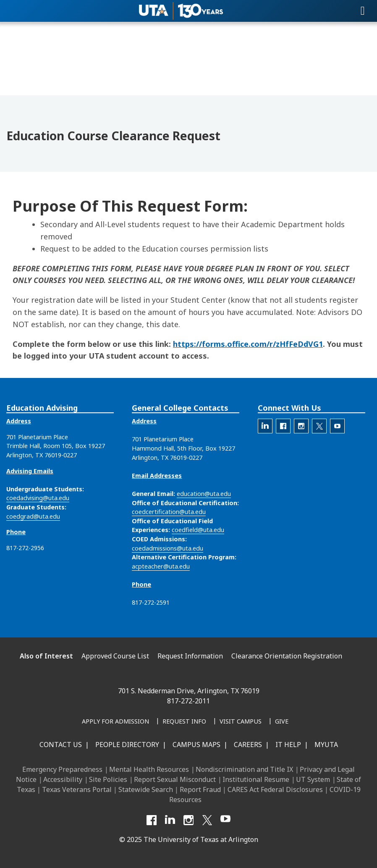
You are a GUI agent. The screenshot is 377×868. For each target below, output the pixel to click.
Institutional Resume (256, 779)
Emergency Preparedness (62, 769)
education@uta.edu (204, 494)
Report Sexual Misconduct (175, 779)
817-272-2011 (188, 701)
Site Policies (108, 779)
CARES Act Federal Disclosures (275, 789)
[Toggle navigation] (363, 11)
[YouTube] (225, 820)
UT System (313, 779)
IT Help (288, 745)
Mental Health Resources (149, 769)
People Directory (127, 745)
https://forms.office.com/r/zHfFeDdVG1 (248, 344)
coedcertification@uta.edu (169, 512)
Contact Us (61, 745)
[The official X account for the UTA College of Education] (319, 426)
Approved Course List (115, 656)
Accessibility (63, 779)
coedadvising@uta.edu (38, 498)
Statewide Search (146, 789)
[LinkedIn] (170, 820)
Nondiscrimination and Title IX (244, 769)
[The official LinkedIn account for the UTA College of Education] (265, 426)
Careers (248, 745)
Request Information (190, 656)
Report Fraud (200, 789)
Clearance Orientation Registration (287, 656)
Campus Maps (196, 745)
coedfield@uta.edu (198, 530)
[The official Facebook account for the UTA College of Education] (283, 426)
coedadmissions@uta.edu (168, 548)
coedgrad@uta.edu (33, 516)
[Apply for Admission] (115, 722)
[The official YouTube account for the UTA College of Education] (337, 426)
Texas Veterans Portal (77, 789)
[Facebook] (152, 820)
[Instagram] (188, 820)
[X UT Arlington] (207, 820)
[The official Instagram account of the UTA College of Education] (301, 426)
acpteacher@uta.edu (161, 566)
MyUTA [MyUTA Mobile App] (326, 745)
